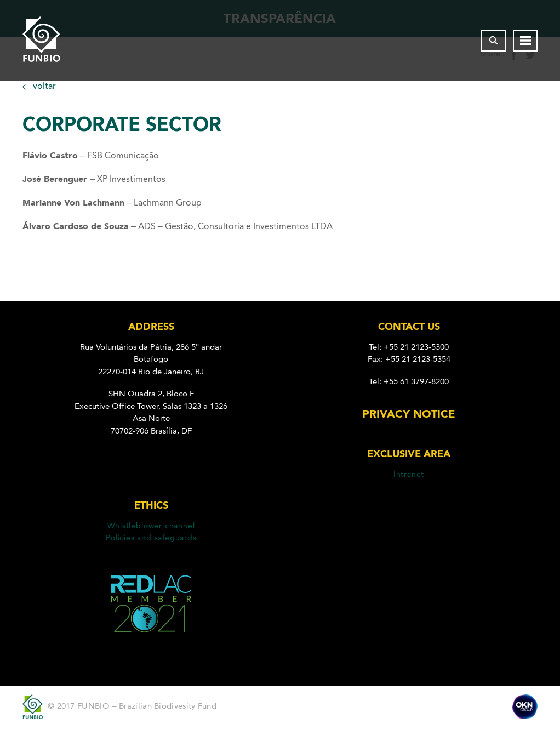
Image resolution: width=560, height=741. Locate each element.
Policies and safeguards (151, 538)
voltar (39, 86)
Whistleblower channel (151, 526)
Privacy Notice (409, 414)
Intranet (409, 474)
